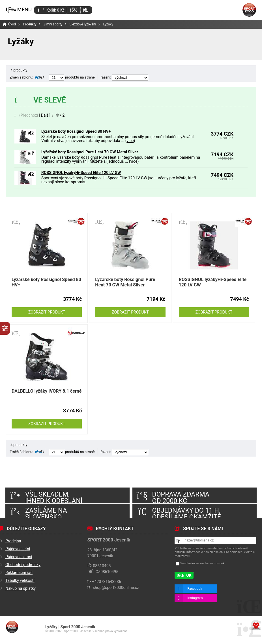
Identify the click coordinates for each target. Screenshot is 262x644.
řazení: (124, 77)
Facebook (195, 589)
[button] (85, 10)
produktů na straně (72, 77)
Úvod (249, 10)
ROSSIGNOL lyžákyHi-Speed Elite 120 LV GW (81, 173)
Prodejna (13, 541)
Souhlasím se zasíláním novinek (202, 563)
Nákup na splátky (21, 588)
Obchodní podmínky (23, 565)
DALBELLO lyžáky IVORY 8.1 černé (47, 391)
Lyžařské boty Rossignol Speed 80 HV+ (76, 131)
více (130, 141)
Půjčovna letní (18, 549)
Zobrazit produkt (47, 312)
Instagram (195, 598)
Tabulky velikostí (20, 580)
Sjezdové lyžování (83, 24)
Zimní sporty (53, 24)
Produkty (30, 24)
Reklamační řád (19, 573)
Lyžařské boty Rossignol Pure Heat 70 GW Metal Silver (90, 152)
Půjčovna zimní (19, 557)
